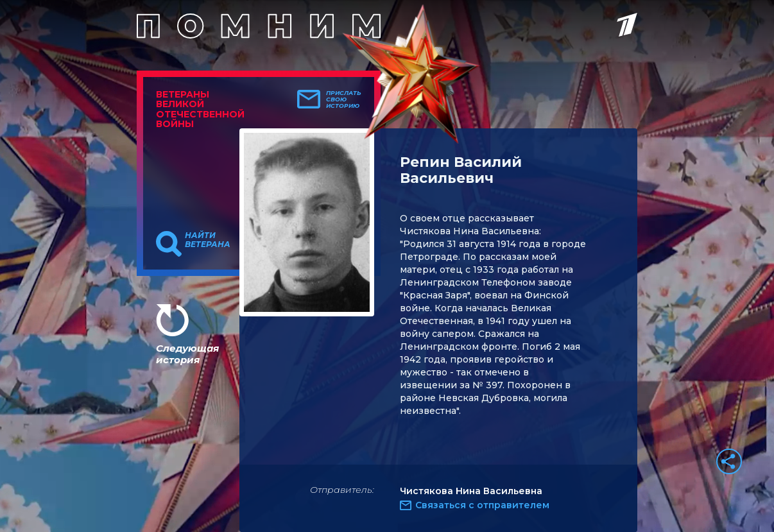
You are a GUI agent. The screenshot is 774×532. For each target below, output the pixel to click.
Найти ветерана (208, 240)
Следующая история (187, 354)
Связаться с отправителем (482, 505)
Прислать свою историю (344, 99)
